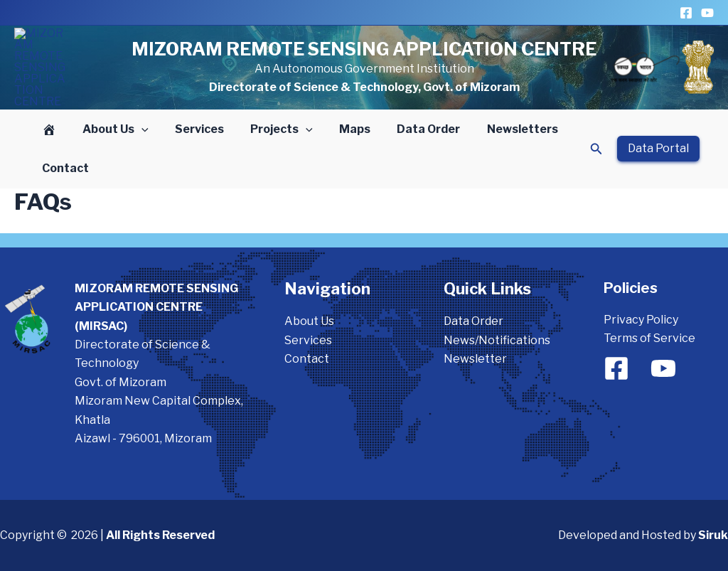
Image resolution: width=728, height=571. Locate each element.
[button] (136, 130)
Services (190, 130)
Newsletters (498, 130)
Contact (63, 169)
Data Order (408, 130)
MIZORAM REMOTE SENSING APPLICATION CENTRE (364, 49)
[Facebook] (686, 13)
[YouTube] (707, 13)
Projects (269, 130)
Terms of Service (649, 339)
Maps (338, 130)
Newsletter (475, 359)
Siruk (713, 536)
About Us (110, 130)
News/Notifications (497, 340)
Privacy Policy (641, 320)
